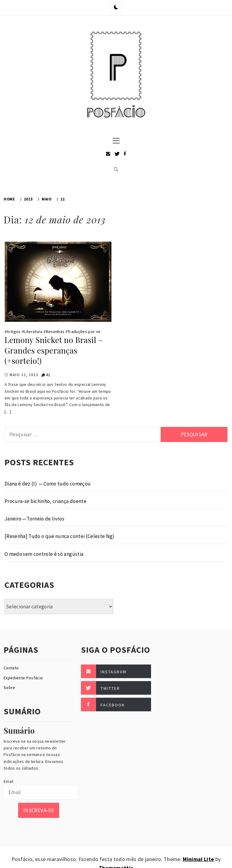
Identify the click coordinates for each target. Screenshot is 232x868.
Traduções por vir (84, 332)
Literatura (33, 332)
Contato (11, 668)
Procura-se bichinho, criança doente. (46, 501)
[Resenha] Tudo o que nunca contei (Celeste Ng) (60, 536)
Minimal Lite (198, 859)
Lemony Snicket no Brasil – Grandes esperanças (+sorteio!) (54, 350)
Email (9, 781)
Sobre (10, 687)
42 (48, 375)
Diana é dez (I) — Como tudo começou (48, 484)
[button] (116, 8)
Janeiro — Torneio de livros (34, 519)
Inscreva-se (39, 810)
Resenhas (55, 332)
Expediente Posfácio (23, 678)
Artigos (14, 332)
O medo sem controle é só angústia (44, 554)
